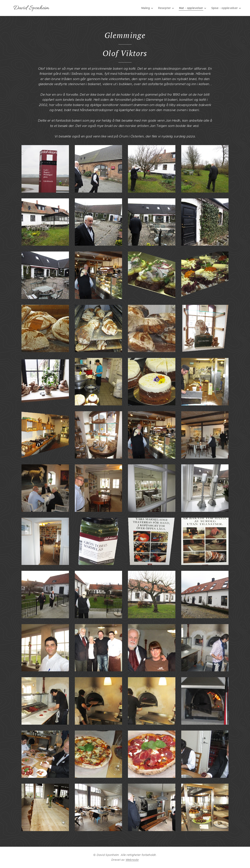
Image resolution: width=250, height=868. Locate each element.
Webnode (132, 860)
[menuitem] (147, 8)
